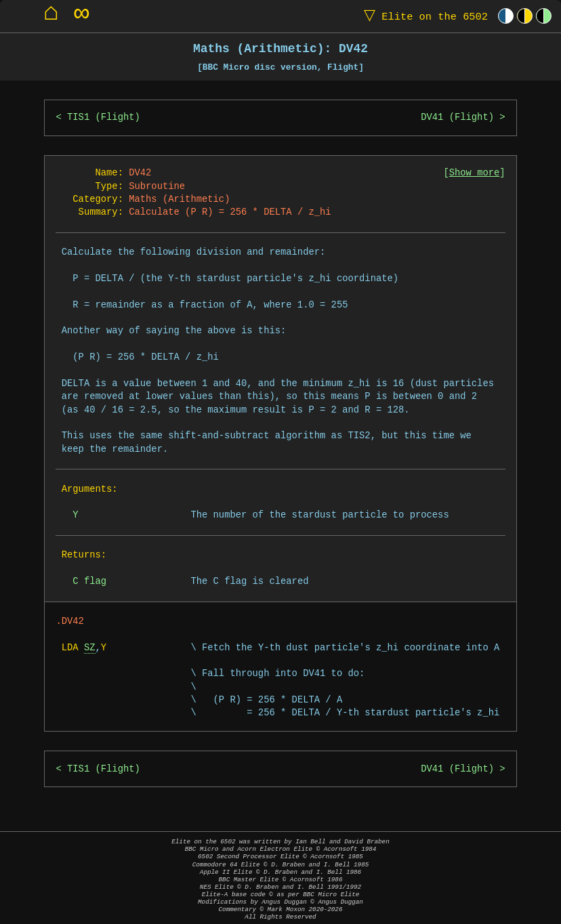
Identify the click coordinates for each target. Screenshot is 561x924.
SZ (90, 648)
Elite (423, 16)
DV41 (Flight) (457, 118)
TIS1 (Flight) (104, 118)
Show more (475, 173)
